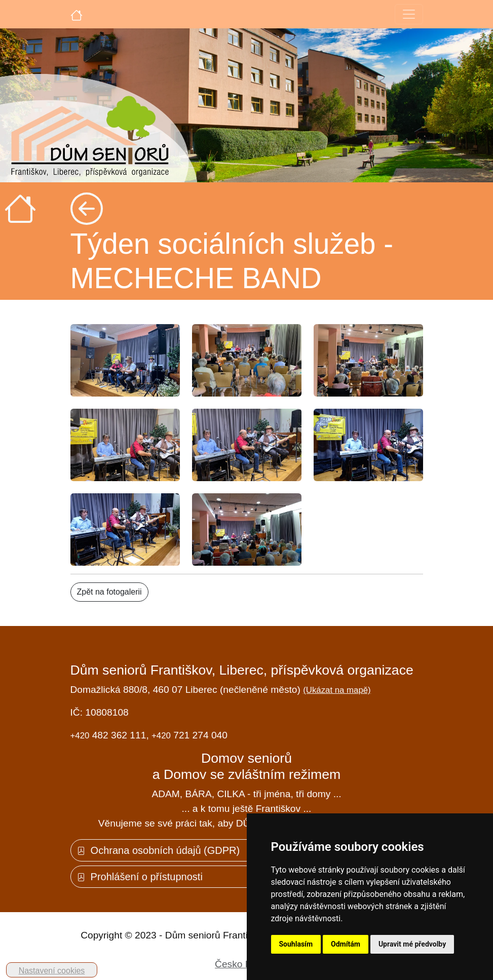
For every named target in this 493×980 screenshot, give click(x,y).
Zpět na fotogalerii (109, 592)
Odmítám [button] (346, 944)
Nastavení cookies (52, 971)
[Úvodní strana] (77, 14)
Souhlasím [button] (296, 944)
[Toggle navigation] (409, 14)
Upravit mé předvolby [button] (412, 944)
